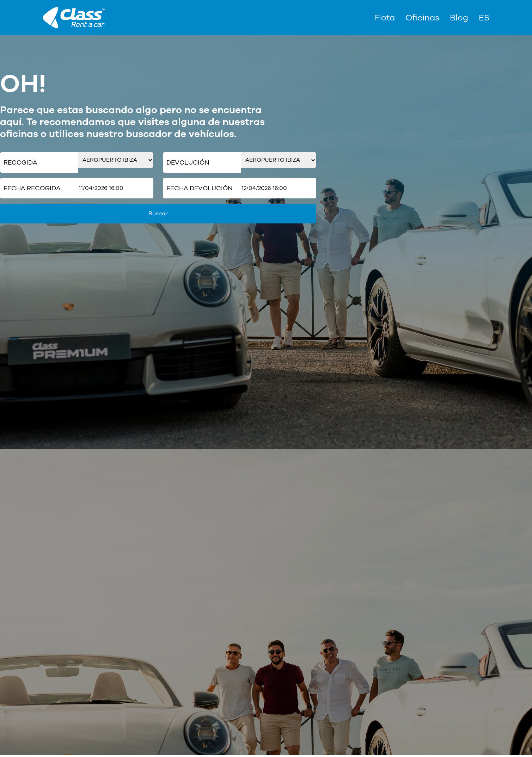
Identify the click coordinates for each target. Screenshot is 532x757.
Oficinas (422, 18)
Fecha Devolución (200, 188)
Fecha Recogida (32, 188)
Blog (459, 18)
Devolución (188, 162)
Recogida (20, 162)
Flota (384, 18)
